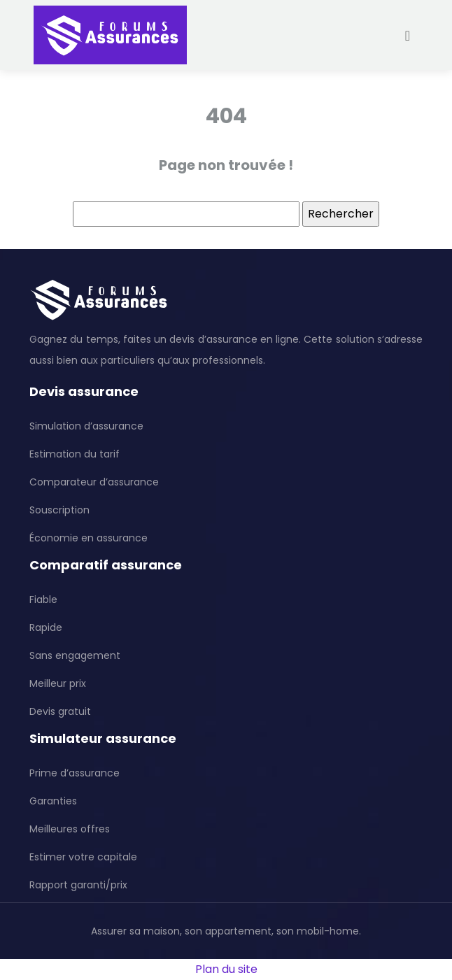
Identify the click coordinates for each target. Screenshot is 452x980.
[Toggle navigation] (408, 35)
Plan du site (226, 969)
